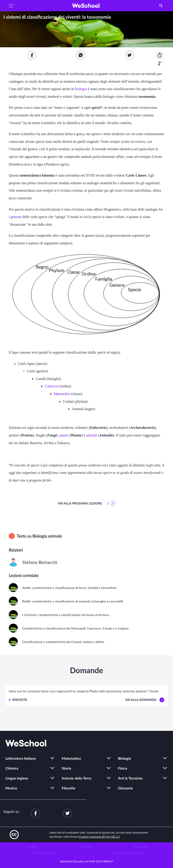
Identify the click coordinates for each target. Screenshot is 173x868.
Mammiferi (63, 394)
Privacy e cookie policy (46, 853)
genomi (16, 217)
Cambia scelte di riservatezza (127, 853)
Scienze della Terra (76, 778)
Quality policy (140, 846)
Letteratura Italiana (21, 758)
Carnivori (52, 386)
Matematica (71, 758)
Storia (66, 768)
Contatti (33, 846)
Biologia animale (47, 536)
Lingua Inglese (17, 778)
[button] (11, 6)
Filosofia (68, 788)
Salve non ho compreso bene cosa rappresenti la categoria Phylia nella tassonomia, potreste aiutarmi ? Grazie (84, 691)
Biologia (124, 758)
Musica (11, 788)
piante (64, 435)
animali (92, 435)
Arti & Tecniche (130, 778)
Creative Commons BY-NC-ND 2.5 (99, 837)
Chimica (12, 768)
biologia (81, 89)
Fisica (123, 768)
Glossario (125, 788)
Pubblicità (87, 846)
